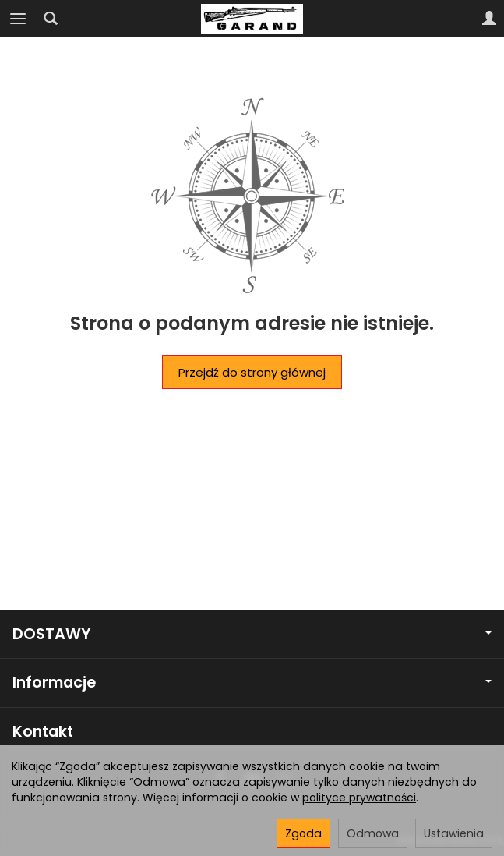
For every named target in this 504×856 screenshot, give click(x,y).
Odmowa (373, 833)
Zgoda (303, 833)
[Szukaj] (51, 19)
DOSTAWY (252, 634)
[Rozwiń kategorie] (18, 19)
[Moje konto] (489, 19)
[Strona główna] (252, 19)
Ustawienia (454, 833)
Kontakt (43, 732)
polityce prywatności (359, 798)
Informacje (252, 683)
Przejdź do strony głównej (252, 372)
